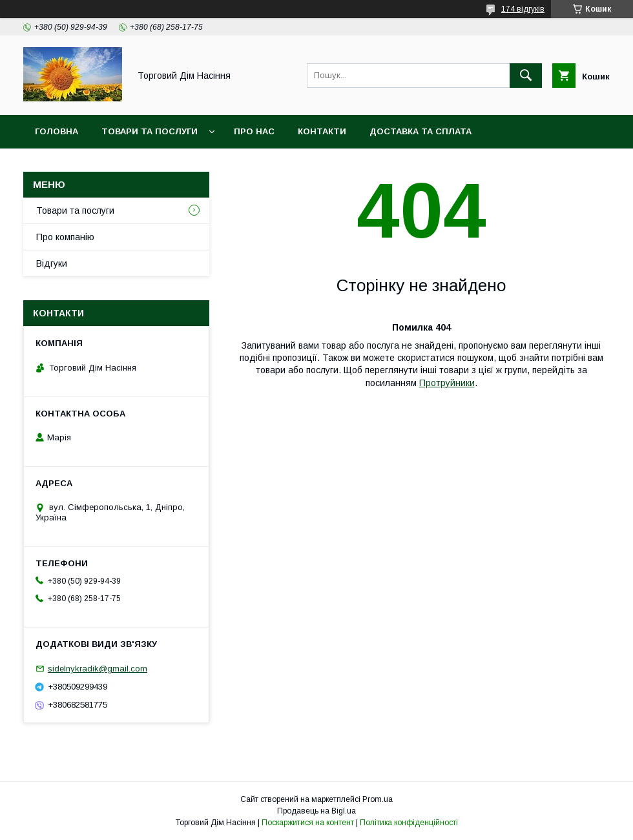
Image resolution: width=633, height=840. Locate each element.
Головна (57, 131)
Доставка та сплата (420, 131)
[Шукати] (526, 76)
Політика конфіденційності (409, 823)
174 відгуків (523, 9)
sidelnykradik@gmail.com (98, 669)
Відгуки (52, 263)
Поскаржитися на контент (308, 823)
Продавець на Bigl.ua (316, 811)
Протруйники (447, 383)
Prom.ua (378, 799)
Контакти (322, 131)
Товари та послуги (150, 131)
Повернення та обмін (89, 165)
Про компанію (65, 237)
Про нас (254, 131)
